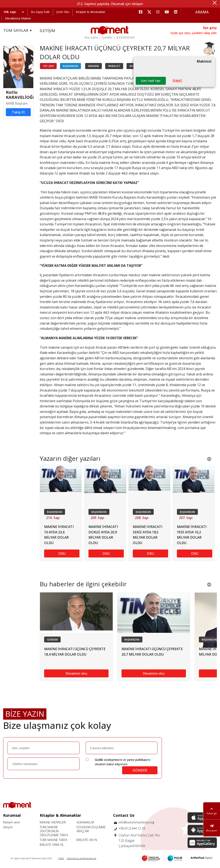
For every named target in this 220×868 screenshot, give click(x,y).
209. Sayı (97, 518)
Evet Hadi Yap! (151, 81)
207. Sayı (186, 518)
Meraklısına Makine (18, 18)
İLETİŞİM (47, 31)
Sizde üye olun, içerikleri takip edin (194, 33)
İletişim (8, 827)
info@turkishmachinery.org (136, 822)
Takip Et (18, 112)
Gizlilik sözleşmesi (107, 760)
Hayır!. (178, 81)
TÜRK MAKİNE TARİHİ (54, 840)
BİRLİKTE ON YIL (87, 840)
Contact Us (124, 815)
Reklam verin (12, 822)
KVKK (61, 858)
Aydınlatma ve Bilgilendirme (81, 858)
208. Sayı (142, 518)
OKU (62, 554)
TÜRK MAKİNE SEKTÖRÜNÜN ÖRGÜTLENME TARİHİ (54, 831)
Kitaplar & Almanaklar (90, 12)
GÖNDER (140, 770)
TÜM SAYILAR (18, 31)
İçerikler (107, 37)
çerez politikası (137, 760)
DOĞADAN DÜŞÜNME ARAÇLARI (91, 829)
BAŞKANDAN (126, 37)
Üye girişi (210, 28)
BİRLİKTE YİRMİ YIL (52, 845)
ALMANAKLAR (85, 822)
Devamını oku (76, 673)
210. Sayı (53, 518)
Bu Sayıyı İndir (40, 12)
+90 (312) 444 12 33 (132, 829)
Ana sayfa (91, 37)
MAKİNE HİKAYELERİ (53, 822)
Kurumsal (12, 815)
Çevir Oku (63, 12)
